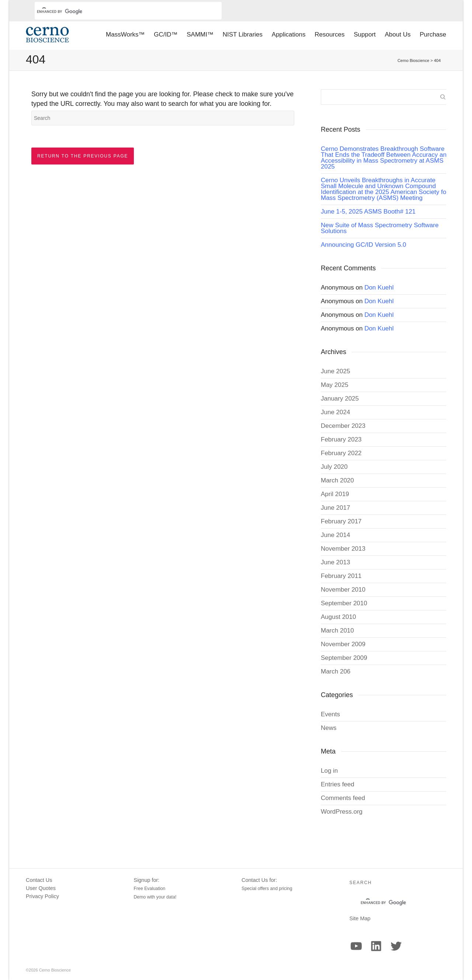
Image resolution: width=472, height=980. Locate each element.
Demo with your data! (155, 897)
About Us (398, 34)
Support (365, 34)
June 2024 (335, 412)
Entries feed (338, 784)
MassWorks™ (125, 34)
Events (330, 714)
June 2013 (335, 562)
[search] (119, 11)
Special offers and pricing (267, 889)
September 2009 (344, 658)
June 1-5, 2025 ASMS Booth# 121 (368, 212)
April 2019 (335, 494)
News (329, 728)
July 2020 (334, 467)
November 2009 (343, 644)
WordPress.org (342, 812)
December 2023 (343, 426)
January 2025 (340, 399)
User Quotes (41, 888)
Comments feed (343, 798)
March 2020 (337, 480)
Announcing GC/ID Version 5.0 (364, 245)
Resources (329, 34)
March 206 (336, 671)
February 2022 (341, 453)
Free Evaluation (150, 889)
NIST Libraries (243, 34)
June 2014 (335, 535)
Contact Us (39, 880)
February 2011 (341, 576)
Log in (329, 771)
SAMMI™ (200, 34)
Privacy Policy (42, 896)
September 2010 (344, 603)
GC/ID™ (166, 34)
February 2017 (341, 521)
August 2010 (338, 617)
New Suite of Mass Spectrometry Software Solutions (380, 228)
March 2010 (337, 631)
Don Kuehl (379, 288)
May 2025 (335, 385)
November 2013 (343, 549)
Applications (289, 34)
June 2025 (335, 371)
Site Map (360, 918)
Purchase (433, 34)
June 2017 (335, 508)
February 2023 (341, 439)
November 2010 (343, 590)
